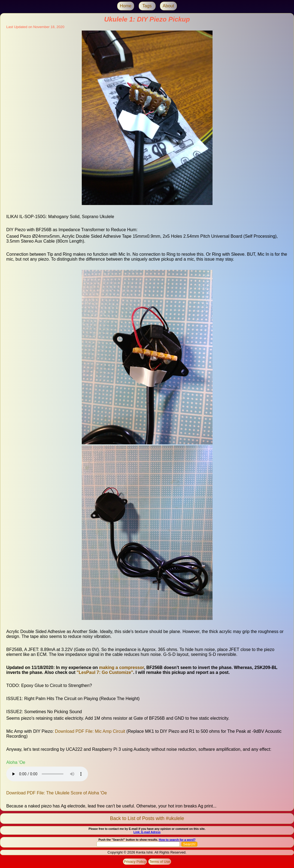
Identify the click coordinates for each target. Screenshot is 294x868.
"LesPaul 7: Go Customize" (105, 672)
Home (126, 6)
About (168, 6)
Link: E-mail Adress (147, 832)
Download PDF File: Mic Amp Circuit (90, 731)
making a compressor (122, 667)
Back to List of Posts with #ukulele (147, 818)
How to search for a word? (177, 840)
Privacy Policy (135, 862)
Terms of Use (160, 862)
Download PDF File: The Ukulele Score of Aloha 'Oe (57, 793)
